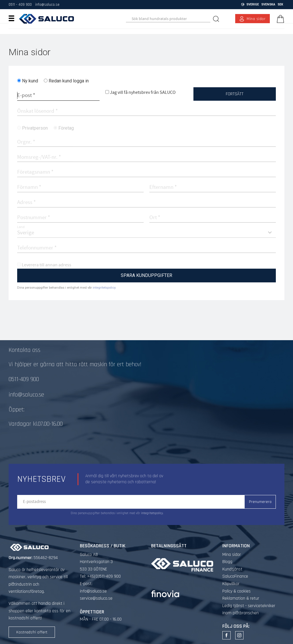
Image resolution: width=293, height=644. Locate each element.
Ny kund (30, 81)
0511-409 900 (24, 379)
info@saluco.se (47, 5)
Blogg (227, 562)
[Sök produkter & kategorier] (168, 19)
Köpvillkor (231, 584)
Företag (66, 128)
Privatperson (35, 128)
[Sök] (217, 19)
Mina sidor (232, 555)
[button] (14, 18)
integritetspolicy (104, 288)
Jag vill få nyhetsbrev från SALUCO (143, 92)
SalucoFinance (235, 576)
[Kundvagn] (279, 19)
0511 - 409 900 (20, 5)
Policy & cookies (236, 591)
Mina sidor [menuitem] (256, 19)
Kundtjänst (232, 569)
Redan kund (69, 81)
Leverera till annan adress (46, 265)
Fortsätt (235, 94)
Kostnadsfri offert (32, 632)
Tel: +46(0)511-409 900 (100, 576)
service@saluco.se (96, 598)
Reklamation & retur (241, 598)
